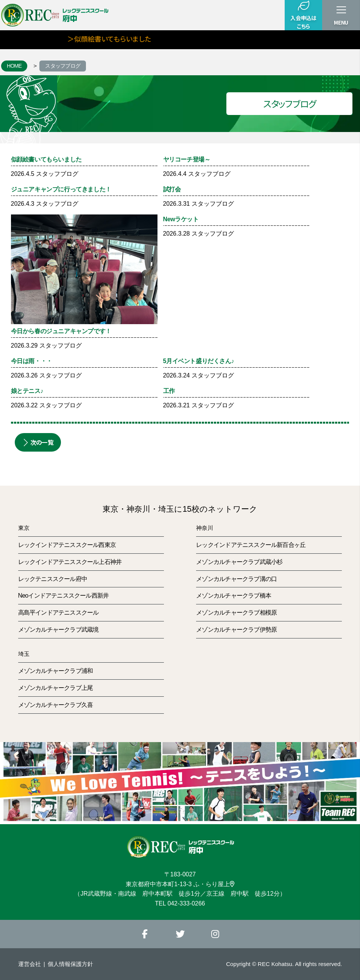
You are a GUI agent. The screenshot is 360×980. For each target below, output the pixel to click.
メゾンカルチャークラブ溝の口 (236, 579)
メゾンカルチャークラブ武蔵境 (58, 630)
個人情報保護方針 (70, 964)
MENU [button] (341, 22)
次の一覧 (38, 442)
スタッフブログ (63, 66)
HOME (14, 66)
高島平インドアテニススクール (58, 613)
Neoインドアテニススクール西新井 (64, 596)
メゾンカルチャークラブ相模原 (236, 613)
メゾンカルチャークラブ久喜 (56, 705)
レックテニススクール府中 (53, 579)
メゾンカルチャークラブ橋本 (234, 596)
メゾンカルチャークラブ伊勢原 (236, 630)
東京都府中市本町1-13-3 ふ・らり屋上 (180, 884)
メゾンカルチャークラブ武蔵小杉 (239, 562)
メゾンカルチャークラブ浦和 (56, 671)
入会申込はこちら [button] (303, 15)
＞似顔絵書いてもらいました (121, 39)
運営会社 (30, 964)
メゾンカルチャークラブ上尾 (56, 688)
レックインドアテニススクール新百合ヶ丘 (251, 545)
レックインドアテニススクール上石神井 (70, 562)
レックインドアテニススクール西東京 (67, 545)
